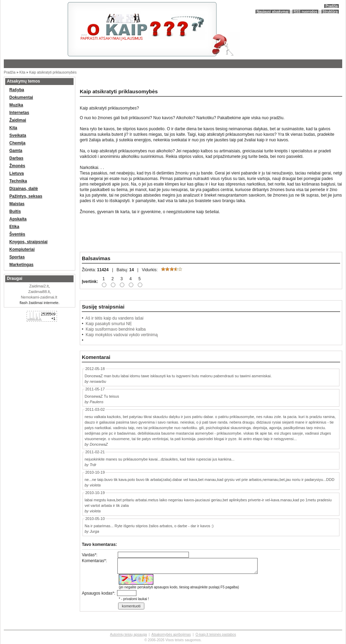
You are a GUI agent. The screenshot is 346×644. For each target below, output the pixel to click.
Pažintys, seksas (26, 196)
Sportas (17, 257)
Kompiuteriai (22, 249)
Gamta (16, 151)
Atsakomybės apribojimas (171, 634)
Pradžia (331, 6)
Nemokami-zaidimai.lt (39, 297)
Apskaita (18, 219)
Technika (18, 181)
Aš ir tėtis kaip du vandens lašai (114, 318)
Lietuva (17, 173)
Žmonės (17, 166)
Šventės (17, 234)
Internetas (19, 113)
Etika (14, 227)
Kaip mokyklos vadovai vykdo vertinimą (122, 335)
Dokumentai (21, 97)
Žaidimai (18, 120)
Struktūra (330, 12)
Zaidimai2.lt (39, 286)
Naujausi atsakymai (273, 12)
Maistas (17, 204)
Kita (22, 72)
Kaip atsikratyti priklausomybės (53, 72)
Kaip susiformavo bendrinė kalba (116, 329)
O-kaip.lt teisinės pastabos (216, 634)
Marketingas (21, 265)
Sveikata (18, 135)
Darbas (16, 158)
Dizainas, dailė (24, 189)
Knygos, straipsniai (28, 242)
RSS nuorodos (305, 12)
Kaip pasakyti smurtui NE (109, 324)
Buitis (15, 211)
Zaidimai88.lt (39, 292)
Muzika (16, 105)
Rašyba (17, 90)
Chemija (17, 143)
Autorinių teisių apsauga (129, 634)
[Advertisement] (85, 79)
